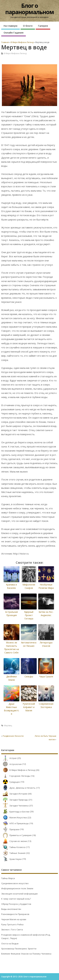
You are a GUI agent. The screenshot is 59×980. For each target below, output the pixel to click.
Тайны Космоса (13, 847)
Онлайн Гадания (14, 33)
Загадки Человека (15, 806)
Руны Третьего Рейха (12, 924)
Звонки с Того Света (12, 930)
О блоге (28, 26)
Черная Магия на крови (14, 919)
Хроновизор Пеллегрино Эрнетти (19, 949)
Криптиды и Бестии (15, 812)
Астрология (11, 764)
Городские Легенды (16, 776)
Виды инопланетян (11, 909)
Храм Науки (11, 859)
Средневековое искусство (15, 883)
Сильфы (29, 676)
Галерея (43, 26)
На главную (11, 26)
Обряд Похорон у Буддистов (16, 904)
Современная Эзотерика (46, 705)
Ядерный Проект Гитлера (29, 615)
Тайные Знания (13, 853)
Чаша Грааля (46, 676)
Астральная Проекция (11, 614)
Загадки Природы (15, 800)
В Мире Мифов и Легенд (15, 53)
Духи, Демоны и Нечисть (18, 788)
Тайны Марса (8, 878)
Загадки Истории (14, 794)
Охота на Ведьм (10, 943)
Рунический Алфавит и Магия (29, 707)
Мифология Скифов (29, 586)
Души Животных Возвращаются (11, 709)
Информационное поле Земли (17, 888)
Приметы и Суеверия (16, 835)
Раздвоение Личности (13, 736)
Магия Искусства (14, 817)
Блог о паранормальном (29, 9)
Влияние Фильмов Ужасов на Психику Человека (26, 954)
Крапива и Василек (11, 586)
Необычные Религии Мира (46, 586)
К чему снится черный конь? (16, 899)
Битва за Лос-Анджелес (46, 614)
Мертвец (8, 726)
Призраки (10, 829)
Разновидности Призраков (15, 914)
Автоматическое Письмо (29, 644)
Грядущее (11, 782)
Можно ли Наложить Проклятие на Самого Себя (11, 648)
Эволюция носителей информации (19, 894)
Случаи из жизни (14, 841)
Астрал (9, 758)
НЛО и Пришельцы (15, 823)
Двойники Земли (11, 678)
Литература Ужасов (46, 644)
